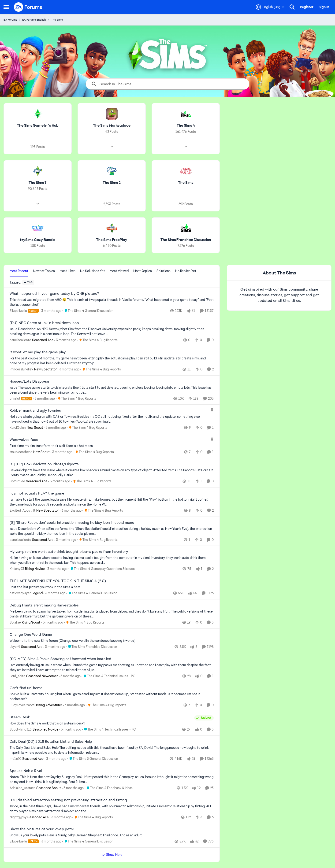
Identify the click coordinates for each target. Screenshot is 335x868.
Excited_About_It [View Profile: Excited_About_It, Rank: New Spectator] (22, 510)
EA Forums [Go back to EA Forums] (10, 20)
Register (307, 7)
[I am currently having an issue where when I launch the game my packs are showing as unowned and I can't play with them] (112, 667)
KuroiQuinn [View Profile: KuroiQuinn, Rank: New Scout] (18, 428)
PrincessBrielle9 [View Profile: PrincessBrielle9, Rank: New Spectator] (21, 369)
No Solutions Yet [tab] (93, 271)
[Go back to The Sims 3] (38, 183)
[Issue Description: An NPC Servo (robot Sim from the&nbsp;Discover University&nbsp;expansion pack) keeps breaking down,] (112, 332)
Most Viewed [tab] (119, 271)
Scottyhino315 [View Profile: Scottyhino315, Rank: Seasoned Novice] (21, 729)
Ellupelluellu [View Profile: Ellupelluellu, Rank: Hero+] (18, 311)
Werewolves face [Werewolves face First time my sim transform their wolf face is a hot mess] (24, 440)
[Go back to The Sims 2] (112, 183)
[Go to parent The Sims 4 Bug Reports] (97, 340)
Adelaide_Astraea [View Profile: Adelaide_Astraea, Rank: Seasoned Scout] (22, 788)
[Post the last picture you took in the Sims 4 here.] (112, 587)
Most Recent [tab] (19, 271)
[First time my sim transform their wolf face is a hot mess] (109, 446)
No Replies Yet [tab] (186, 271)
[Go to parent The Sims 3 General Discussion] (93, 759)
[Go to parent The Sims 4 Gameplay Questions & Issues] (102, 569)
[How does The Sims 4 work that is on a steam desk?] (101, 723)
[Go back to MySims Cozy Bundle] (38, 240)
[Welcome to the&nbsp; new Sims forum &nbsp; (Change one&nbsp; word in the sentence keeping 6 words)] (112, 641)
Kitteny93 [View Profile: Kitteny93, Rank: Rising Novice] (17, 569)
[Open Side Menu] (6, 7)
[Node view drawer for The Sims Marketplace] (112, 147)
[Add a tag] (28, 282)
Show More (112, 855)
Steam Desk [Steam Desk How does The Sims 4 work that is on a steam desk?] (20, 717)
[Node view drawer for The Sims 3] (38, 203)
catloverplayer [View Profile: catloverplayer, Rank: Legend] (20, 593)
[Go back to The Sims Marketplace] (112, 126)
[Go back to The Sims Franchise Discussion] (186, 240)
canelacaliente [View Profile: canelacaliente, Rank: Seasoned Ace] (20, 340)
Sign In (324, 7)
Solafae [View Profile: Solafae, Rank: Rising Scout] (15, 622)
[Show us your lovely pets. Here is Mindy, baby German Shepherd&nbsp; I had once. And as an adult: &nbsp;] (112, 835)
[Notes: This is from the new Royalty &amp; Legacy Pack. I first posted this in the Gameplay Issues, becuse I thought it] (112, 779)
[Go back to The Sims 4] (186, 126)
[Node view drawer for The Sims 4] (186, 147)
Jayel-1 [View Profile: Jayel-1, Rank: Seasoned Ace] (15, 647)
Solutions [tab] (164, 271)
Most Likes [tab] (67, 271)
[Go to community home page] (28, 7)
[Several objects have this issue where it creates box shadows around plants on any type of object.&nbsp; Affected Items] (112, 473)
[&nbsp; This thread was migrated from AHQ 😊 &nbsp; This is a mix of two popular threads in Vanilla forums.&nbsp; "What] (112, 302)
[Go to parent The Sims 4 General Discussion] (88, 311)
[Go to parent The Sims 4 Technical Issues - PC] (108, 676)
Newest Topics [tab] (44, 271)
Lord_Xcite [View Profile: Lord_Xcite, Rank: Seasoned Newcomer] (17, 676)
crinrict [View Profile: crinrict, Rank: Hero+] (15, 398)
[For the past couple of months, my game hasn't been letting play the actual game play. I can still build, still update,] (112, 361)
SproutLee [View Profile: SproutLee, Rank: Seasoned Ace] (17, 481)
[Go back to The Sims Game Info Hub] (38, 126)
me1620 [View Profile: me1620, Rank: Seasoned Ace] (15, 759)
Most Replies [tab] (143, 271)
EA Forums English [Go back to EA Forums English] (34, 20)
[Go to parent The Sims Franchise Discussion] (92, 647)
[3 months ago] (50, 311)
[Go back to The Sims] (186, 183)
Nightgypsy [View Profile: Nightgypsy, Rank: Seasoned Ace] (18, 817)
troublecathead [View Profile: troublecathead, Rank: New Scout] (21, 452)
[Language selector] (270, 7)
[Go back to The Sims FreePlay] (112, 240)
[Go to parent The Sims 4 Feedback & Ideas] (109, 788)
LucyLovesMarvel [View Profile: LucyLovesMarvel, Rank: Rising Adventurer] (22, 705)
